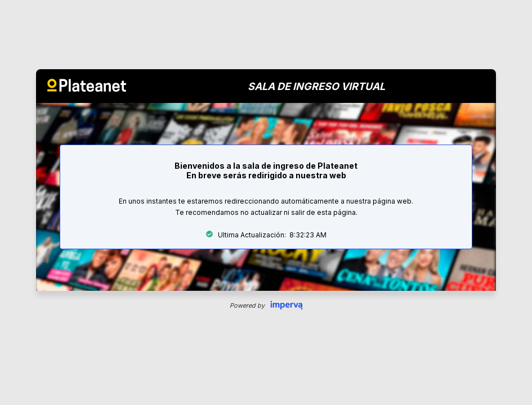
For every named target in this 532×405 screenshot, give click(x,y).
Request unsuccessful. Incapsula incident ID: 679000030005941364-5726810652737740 (266, 202)
